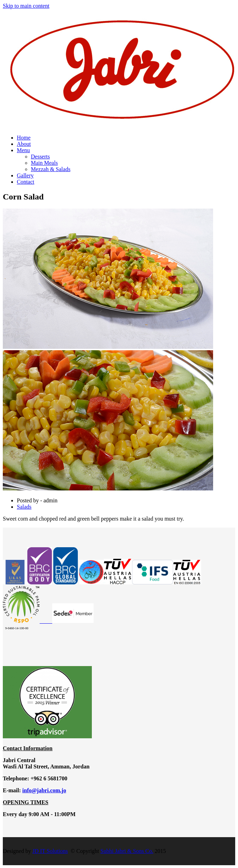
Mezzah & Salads (51, 169)
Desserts (40, 157)
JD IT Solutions (50, 851)
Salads (24, 507)
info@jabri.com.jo (44, 790)
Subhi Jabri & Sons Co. (127, 851)
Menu (23, 150)
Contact (26, 182)
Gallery (25, 175)
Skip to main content (26, 6)
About (24, 144)
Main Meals (44, 163)
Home (24, 138)
